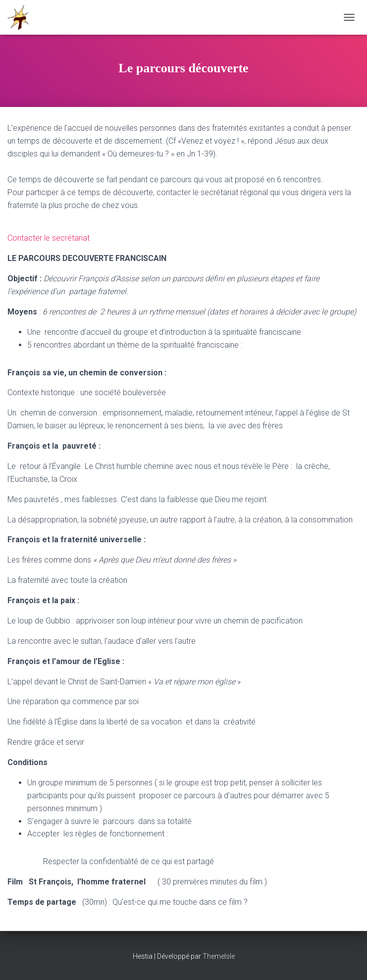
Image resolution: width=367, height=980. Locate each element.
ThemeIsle (219, 956)
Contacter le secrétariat (49, 238)
